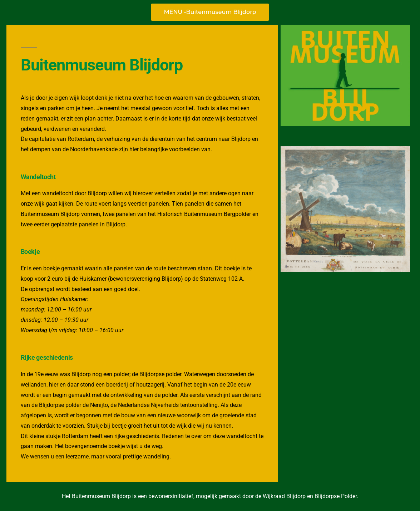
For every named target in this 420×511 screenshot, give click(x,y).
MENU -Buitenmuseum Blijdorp (210, 12)
